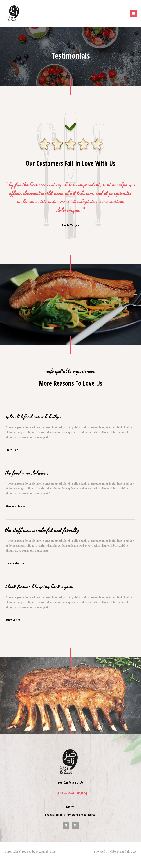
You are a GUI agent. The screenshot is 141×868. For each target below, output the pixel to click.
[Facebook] (66, 822)
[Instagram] (75, 822)
